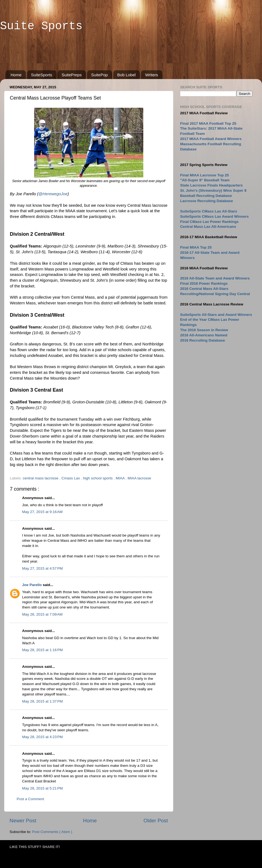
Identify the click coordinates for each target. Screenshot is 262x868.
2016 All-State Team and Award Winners (215, 278)
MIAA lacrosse (139, 478)
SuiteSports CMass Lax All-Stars (209, 211)
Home (16, 75)
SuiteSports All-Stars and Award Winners (216, 315)
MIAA (121, 478)
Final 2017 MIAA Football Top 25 (208, 123)
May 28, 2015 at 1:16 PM (42, 650)
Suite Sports (41, 26)
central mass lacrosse (41, 478)
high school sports (98, 478)
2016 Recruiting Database (203, 340)
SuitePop (99, 75)
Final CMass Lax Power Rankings (209, 222)
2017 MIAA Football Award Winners (211, 139)
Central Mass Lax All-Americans (208, 227)
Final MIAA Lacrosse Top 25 (205, 175)
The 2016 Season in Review (204, 330)
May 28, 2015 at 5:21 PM (42, 788)
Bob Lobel (127, 75)
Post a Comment (30, 799)
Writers (152, 75)
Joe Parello (32, 585)
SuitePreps (72, 75)
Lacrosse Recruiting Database (207, 201)
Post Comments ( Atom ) (52, 832)
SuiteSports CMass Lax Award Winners (214, 216)
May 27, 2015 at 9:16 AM (42, 512)
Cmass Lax (71, 478)
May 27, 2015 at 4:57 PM (42, 568)
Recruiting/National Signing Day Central (215, 294)
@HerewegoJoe (53, 194)
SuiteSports (42, 75)
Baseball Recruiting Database (206, 196)
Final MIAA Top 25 (196, 247)
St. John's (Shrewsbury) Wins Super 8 (213, 190)
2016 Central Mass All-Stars (204, 289)
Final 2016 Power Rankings (204, 283)
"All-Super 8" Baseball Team (205, 180)
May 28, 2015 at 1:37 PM (42, 701)
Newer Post (23, 821)
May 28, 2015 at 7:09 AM (42, 614)
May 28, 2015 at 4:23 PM (42, 737)
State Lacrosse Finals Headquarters (212, 185)
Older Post (156, 821)
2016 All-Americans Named (204, 335)
